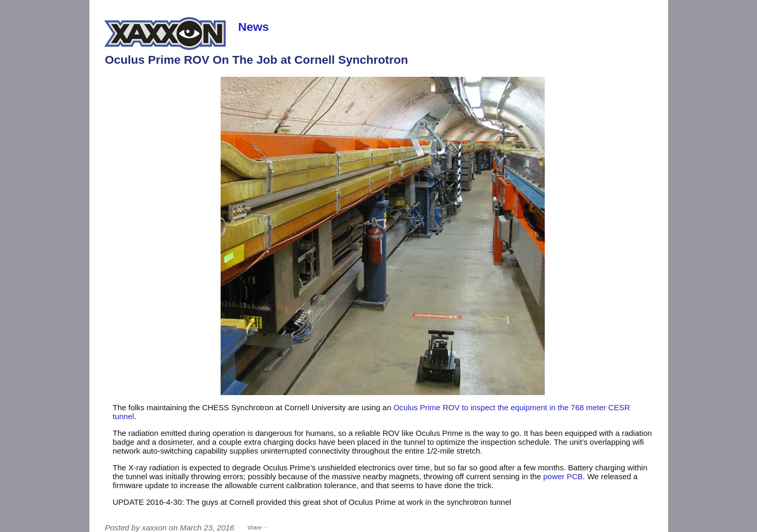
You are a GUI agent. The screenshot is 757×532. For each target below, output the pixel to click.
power (563, 476)
